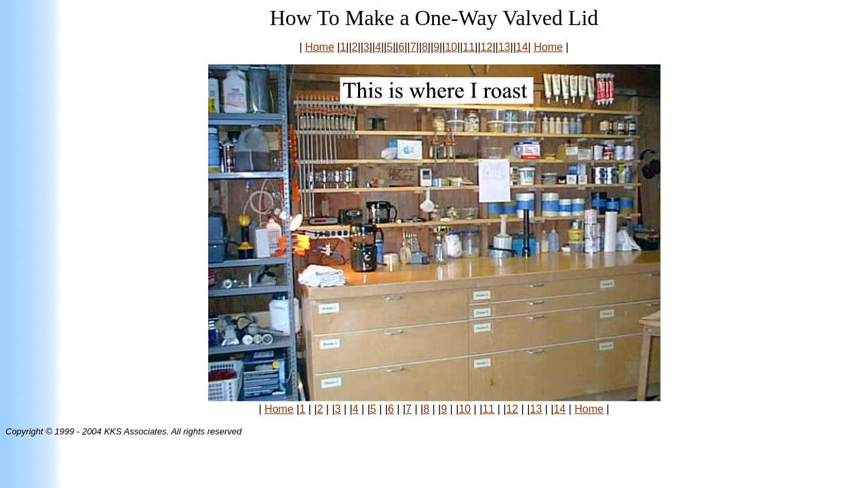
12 (487, 47)
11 (469, 47)
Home (320, 47)
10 (451, 47)
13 (505, 47)
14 (522, 47)
